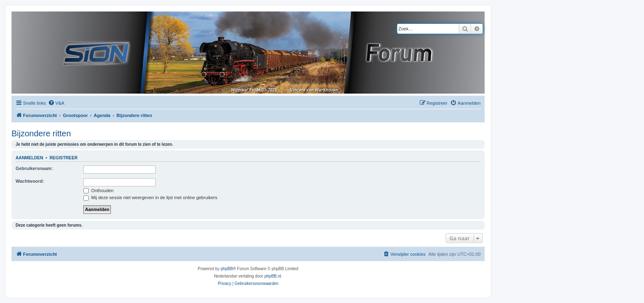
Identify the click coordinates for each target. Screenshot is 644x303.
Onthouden (99, 191)
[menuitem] (56, 103)
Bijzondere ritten (41, 133)
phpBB (227, 269)
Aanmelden (29, 158)
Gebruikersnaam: (34, 168)
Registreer (63, 158)
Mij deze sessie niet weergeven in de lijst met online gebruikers (150, 197)
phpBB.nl (273, 276)
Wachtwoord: (30, 181)
